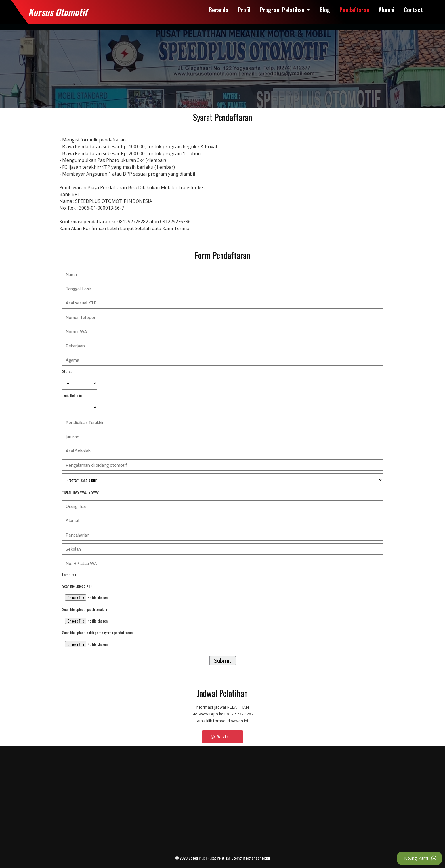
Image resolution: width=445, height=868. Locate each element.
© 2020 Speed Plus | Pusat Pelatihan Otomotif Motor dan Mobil (222, 858)
